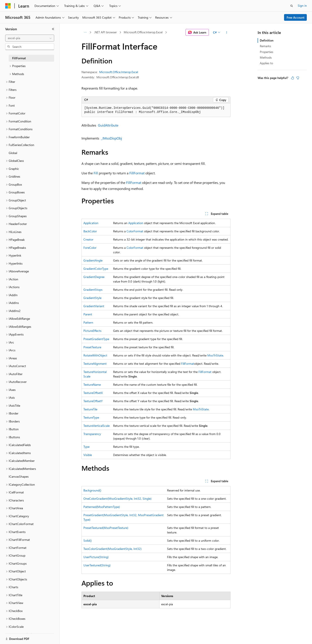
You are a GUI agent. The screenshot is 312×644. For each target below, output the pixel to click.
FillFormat (137, 173)
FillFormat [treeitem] (19, 58)
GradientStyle (92, 298)
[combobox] (30, 38)
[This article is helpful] (292, 78)
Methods (266, 57)
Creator (88, 239)
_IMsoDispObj (111, 138)
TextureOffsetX (93, 393)
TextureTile (90, 409)
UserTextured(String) (97, 565)
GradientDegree (94, 277)
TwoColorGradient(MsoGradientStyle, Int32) (112, 549)
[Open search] (292, 6)
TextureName (92, 385)
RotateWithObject (95, 355)
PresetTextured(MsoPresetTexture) (106, 528)
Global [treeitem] (13, 153)
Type (86, 447)
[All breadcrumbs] (85, 32)
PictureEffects (92, 331)
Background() (92, 490)
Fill (96, 173)
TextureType (91, 417)
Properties (266, 52)
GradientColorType (96, 269)
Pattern (88, 322)
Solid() (88, 540)
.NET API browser (105, 32)
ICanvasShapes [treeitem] (19, 476)
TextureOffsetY (93, 401)
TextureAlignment (95, 364)
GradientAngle (93, 260)
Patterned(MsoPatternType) (102, 507)
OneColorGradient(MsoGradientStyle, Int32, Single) (117, 499)
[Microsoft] (8, 6)
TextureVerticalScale (97, 426)
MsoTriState (215, 355)
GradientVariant (94, 306)
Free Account (296, 17)
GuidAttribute (108, 125)
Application (91, 223)
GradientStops (93, 290)
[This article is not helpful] (298, 78)
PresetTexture (92, 347)
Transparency (92, 434)
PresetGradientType (96, 339)
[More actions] (227, 32)
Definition (267, 40)
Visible (88, 455)
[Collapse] (53, 29)
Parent (88, 314)
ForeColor (90, 248)
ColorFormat (135, 231)
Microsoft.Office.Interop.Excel (143, 32)
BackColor (90, 231)
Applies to (266, 63)
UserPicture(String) (96, 557)
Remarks (265, 46)
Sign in (302, 6)
